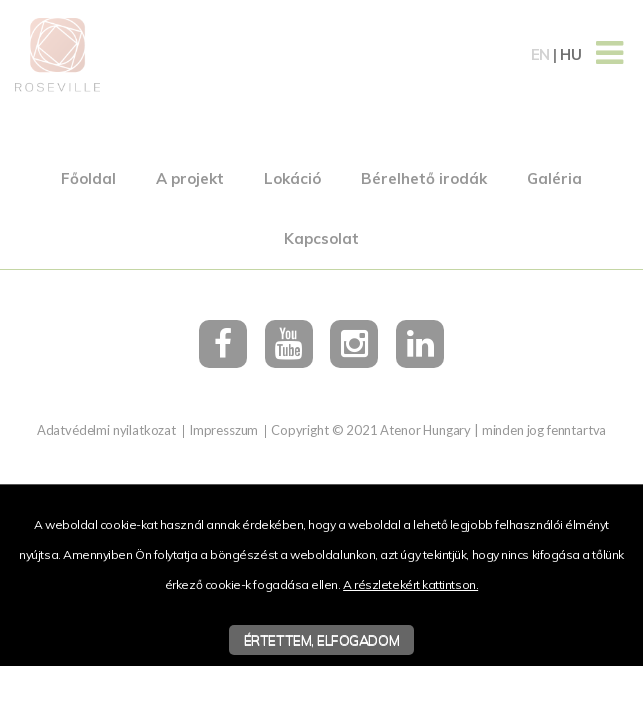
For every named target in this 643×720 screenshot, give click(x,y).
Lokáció (292, 178)
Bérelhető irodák (424, 178)
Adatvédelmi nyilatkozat (106, 430)
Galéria (554, 178)
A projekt (190, 178)
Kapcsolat (321, 238)
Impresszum (223, 430)
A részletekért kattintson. (410, 584)
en (540, 54)
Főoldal (88, 178)
